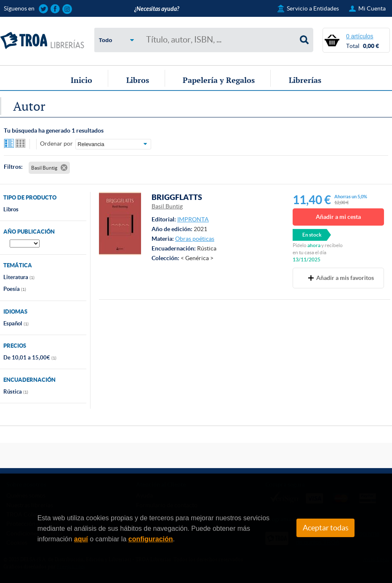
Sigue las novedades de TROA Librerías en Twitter (44, 9)
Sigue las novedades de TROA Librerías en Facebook (55, 9)
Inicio (81, 80)
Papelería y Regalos (219, 80)
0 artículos (360, 36)
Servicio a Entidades (313, 8)
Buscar (304, 40)
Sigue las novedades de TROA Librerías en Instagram (67, 9)
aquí (81, 539)
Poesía (15, 289)
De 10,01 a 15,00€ (30, 358)
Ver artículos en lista (9, 144)
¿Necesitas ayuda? (157, 9)
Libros (138, 80)
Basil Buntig (167, 206)
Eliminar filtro (64, 168)
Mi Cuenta (372, 8)
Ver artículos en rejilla (21, 144)
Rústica (16, 392)
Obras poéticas (195, 239)
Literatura (19, 277)
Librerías (305, 80)
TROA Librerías (42, 41)
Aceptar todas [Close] (326, 528)
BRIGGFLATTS (177, 197)
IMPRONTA (193, 219)
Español (16, 323)
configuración (151, 539)
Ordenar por (56, 144)
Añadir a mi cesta (338, 217)
